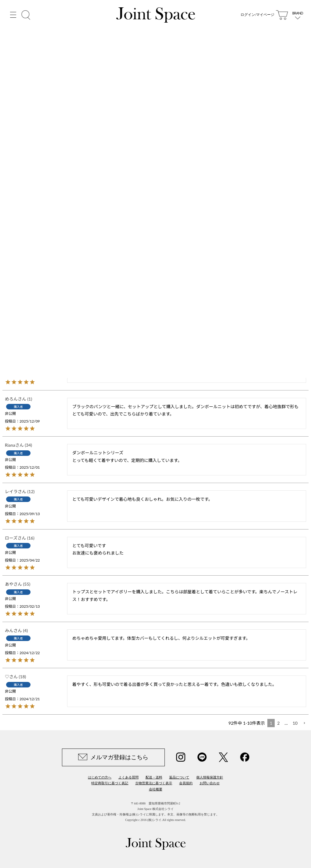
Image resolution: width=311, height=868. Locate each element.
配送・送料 (154, 777)
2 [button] (278, 723)
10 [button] (295, 723)
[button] (304, 723)
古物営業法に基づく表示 (154, 783)
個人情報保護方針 (210, 777)
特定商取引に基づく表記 (110, 783)
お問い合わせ (210, 783)
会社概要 (156, 789)
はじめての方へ (100, 777)
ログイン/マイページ (257, 15)
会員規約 (186, 783)
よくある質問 (128, 777)
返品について (179, 777)
